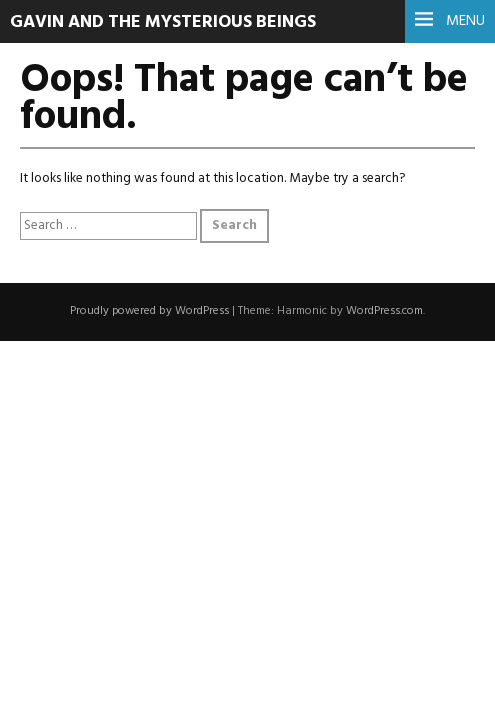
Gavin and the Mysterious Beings (163, 22)
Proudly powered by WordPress (149, 311)
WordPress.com (384, 311)
